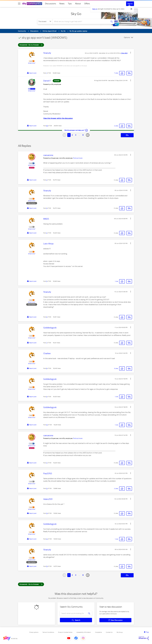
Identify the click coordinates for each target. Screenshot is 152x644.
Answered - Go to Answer (31, 45)
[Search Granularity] (45, 21)
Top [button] (147, 632)
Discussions (50, 4)
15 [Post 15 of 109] (47, 566)
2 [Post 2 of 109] (47, 180)
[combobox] (80, 21)
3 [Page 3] (76, 135)
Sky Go (76, 14)
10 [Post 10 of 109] (47, 425)
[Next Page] (88, 135)
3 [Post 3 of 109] (47, 208)
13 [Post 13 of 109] (47, 513)
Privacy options (34, 632)
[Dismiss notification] (131, 9)
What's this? (32, 63)
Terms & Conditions (48, 632)
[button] (131, 53)
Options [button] (127, 37)
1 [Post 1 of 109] (46, 73)
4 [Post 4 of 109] (47, 233)
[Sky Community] (32, 4)
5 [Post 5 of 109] (47, 281)
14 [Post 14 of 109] (47, 539)
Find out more (78, 158)
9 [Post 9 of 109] (47, 397)
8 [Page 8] (83, 135)
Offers (87, 4)
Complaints (98, 632)
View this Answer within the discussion (58, 118)
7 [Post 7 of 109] (47, 343)
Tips (70, 4)
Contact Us (109, 632)
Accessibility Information (84, 632)
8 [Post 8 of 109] (47, 368)
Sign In (130, 4)
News (62, 4)
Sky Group (120, 632)
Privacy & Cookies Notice (65, 632)
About (78, 4)
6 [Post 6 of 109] (47, 317)
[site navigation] (19, 4)
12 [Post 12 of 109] (47, 488)
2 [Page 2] (72, 135)
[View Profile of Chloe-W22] (124, 53)
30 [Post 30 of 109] (47, 126)
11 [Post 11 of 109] (47, 463)
